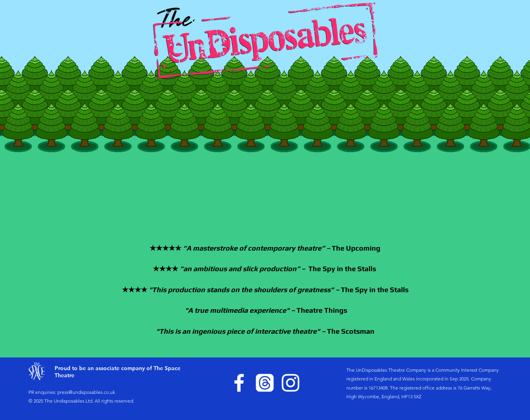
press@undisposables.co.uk (86, 392)
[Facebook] (239, 383)
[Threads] (265, 383)
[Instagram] (291, 383)
